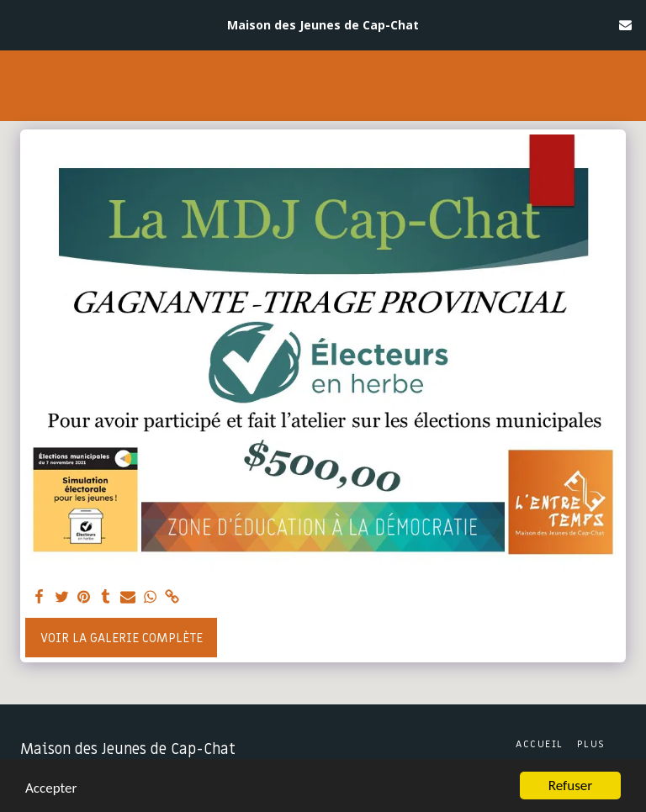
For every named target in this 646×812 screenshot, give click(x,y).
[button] (19, 24)
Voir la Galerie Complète (122, 638)
